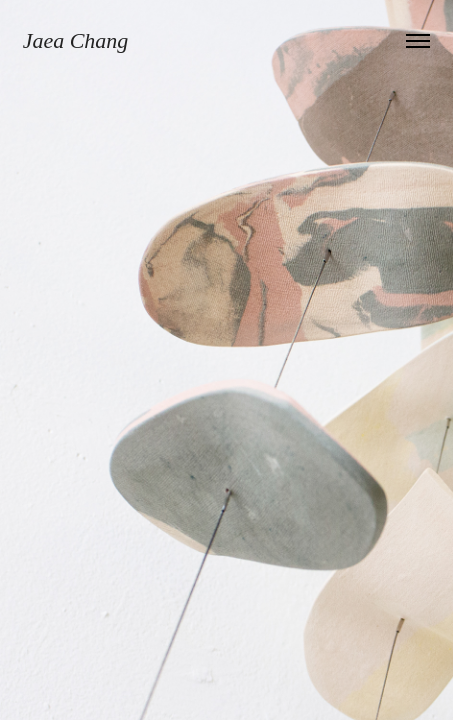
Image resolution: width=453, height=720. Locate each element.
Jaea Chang (76, 40)
